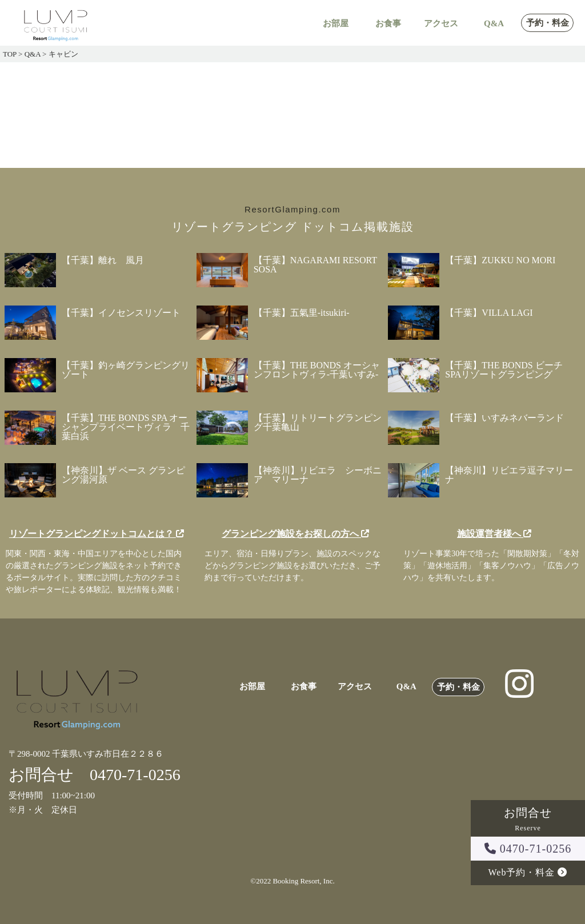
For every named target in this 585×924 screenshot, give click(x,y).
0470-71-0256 (528, 849)
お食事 (388, 24)
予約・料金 (548, 23)
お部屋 (336, 24)
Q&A (494, 24)
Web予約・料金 (528, 872)
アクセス (441, 24)
